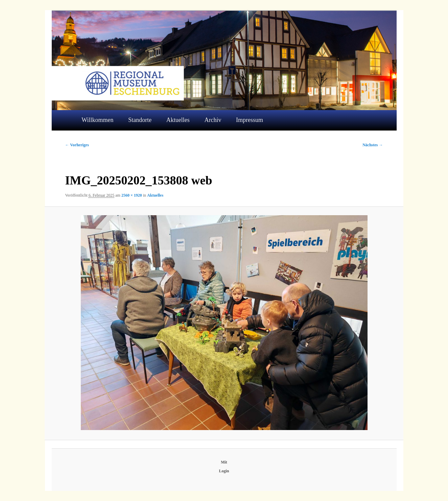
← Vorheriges (77, 145)
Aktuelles (178, 120)
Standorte (140, 120)
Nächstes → (373, 145)
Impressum (250, 120)
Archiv (213, 120)
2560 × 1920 (132, 195)
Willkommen (97, 120)
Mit (224, 462)
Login (224, 471)
